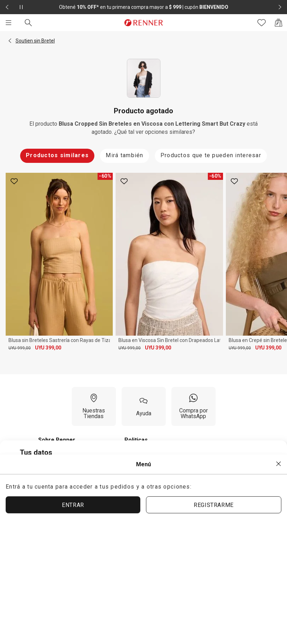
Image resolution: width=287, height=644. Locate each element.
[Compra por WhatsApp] (194, 406)
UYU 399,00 (48, 348)
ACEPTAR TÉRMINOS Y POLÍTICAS (129, 542)
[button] (10, 41)
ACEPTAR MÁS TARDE (229, 541)
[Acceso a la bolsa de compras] (279, 23)
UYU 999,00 (20, 348)
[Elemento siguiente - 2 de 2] (280, 7)
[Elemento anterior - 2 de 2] (7, 7)
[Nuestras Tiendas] (94, 406)
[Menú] (8, 23)
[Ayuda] (144, 406)
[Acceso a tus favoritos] (262, 23)
